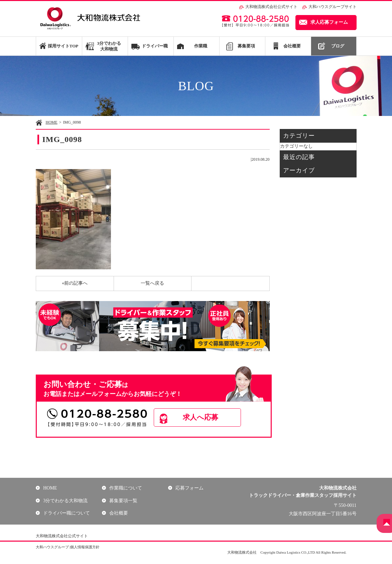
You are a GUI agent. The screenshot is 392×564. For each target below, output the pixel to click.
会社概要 (292, 46)
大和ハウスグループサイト (333, 7)
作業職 (201, 46)
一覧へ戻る (152, 283)
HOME (52, 122)
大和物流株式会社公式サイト (271, 7)
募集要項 (246, 46)
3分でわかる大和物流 (109, 46)
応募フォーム (189, 488)
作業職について (125, 488)
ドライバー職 (155, 46)
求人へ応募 (208, 418)
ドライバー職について (66, 513)
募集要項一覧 (123, 500)
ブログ (338, 46)
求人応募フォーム (329, 22)
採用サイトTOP (63, 46)
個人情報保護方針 (85, 547)
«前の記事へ (75, 283)
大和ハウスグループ (52, 547)
